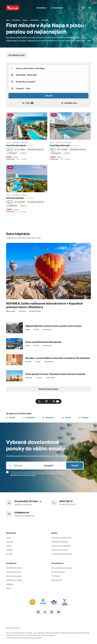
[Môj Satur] (83, 8)
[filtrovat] (56, 401)
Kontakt (9, 554)
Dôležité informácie (14, 568)
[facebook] (38, 612)
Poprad (84, 418)
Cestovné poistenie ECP (62, 538)
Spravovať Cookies (13, 628)
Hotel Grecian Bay (15, 198)
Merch (9, 588)
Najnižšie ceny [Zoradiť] (69, 103)
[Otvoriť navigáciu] (90, 8)
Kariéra (9, 546)
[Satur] (13, 8)
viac (89, 41)
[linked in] (45, 612)
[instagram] (52, 612)
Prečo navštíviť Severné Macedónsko (43, 342)
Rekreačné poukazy (14, 580)
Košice (67, 418)
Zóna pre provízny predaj (62, 568)
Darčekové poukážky (60, 542)
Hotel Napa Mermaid (60, 145)
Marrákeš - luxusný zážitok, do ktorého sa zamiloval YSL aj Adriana (58, 358)
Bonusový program (14, 576)
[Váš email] (23, 466)
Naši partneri (57, 580)
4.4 (10, 202)
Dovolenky (42, 8)
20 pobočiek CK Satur (28, 501)
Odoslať (75, 466)
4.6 (10, 150)
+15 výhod (23, 206)
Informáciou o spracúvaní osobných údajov (23, 475)
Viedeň (11, 418)
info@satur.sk (22, 512)
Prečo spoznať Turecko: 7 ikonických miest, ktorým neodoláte (55, 374)
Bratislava (49, 418)
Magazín (10, 550)
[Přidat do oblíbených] (44, 115)
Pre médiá (56, 576)
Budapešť (29, 418)
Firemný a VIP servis (60, 550)
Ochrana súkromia (13, 572)
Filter (28, 103)
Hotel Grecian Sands (16, 145)
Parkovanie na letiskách (61, 546)
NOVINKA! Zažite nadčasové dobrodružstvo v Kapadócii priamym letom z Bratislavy (44, 305)
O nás (9, 538)
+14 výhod (23, 153)
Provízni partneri (58, 572)
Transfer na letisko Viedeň (62, 554)
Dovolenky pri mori (17, 55)
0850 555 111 (66, 501)
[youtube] (59, 612)
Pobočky (10, 542)
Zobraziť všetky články (48, 389)
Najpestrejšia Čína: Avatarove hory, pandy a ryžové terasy (53, 326)
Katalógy (10, 584)
